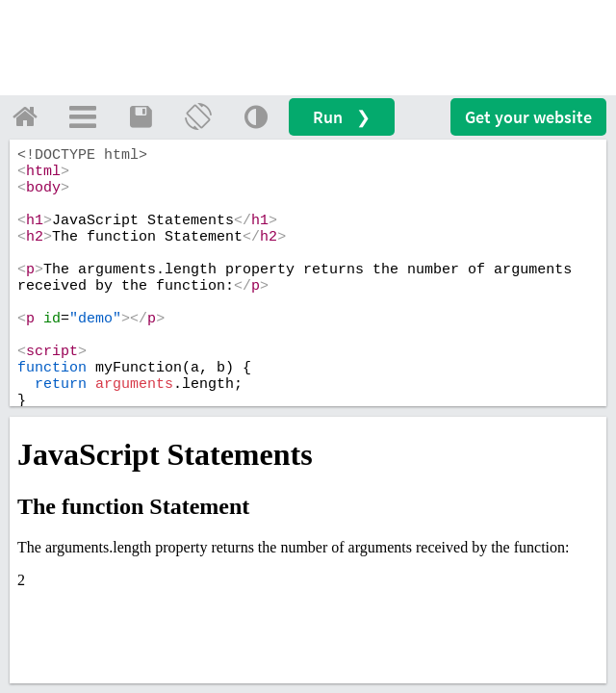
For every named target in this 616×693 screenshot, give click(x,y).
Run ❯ (342, 117)
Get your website (528, 117)
